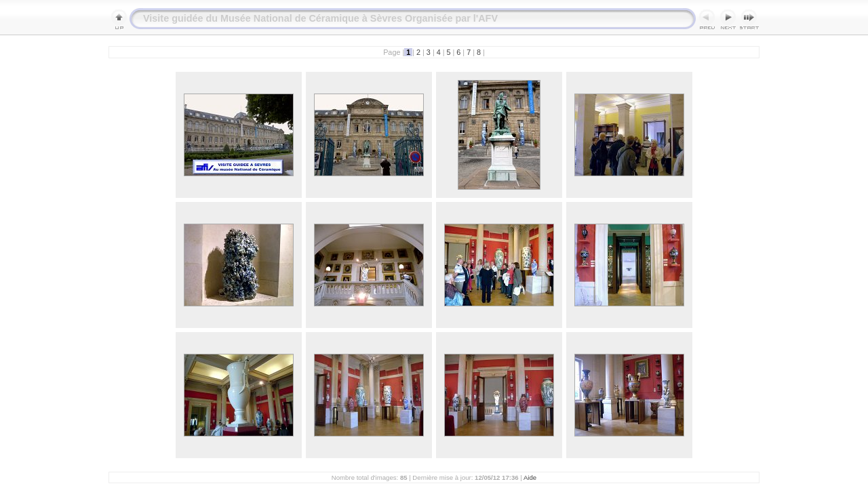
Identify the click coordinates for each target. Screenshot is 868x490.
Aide (530, 477)
